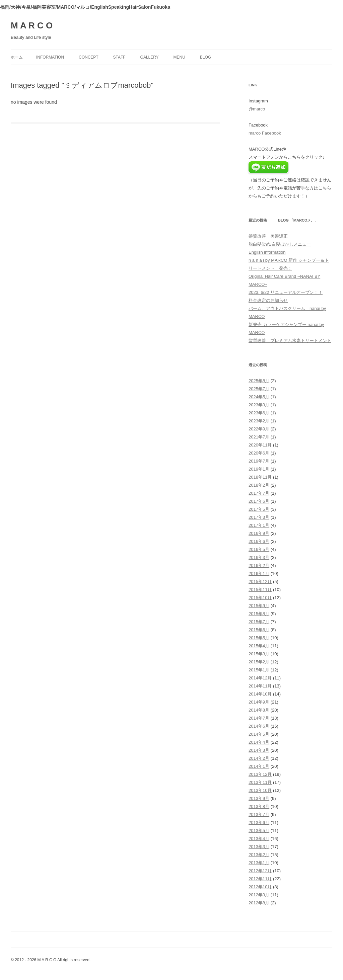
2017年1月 (259, 525)
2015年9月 (259, 606)
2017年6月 (259, 501)
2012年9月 (259, 895)
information (50, 57)
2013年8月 (259, 806)
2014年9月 (259, 702)
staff (119, 57)
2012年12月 (260, 871)
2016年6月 (259, 541)
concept (89, 57)
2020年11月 (260, 445)
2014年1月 (259, 766)
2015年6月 (259, 630)
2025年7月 (259, 389)
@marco (257, 109)
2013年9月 (259, 798)
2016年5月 (259, 549)
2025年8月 (259, 381)
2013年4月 (259, 839)
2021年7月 (259, 437)
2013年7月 (259, 814)
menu (179, 57)
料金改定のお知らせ (268, 300)
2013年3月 (259, 847)
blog (205, 57)
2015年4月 (259, 646)
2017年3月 (259, 517)
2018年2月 (259, 485)
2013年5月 (259, 831)
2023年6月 (259, 413)
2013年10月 (260, 790)
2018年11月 (260, 477)
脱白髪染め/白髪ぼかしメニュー (280, 244)
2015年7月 (259, 622)
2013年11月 (260, 782)
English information (267, 252)
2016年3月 (259, 557)
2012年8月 (259, 903)
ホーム (17, 57)
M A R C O (32, 25)
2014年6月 (259, 726)
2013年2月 (259, 855)
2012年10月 (260, 887)
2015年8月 (259, 614)
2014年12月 (260, 678)
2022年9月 (259, 429)
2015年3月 (259, 654)
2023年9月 (259, 405)
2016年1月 (259, 574)
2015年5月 (259, 638)
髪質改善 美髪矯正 (268, 236)
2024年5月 (259, 397)
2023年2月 (259, 421)
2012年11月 (260, 879)
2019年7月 (259, 461)
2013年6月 (259, 823)
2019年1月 (259, 469)
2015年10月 (260, 598)
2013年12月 (260, 774)
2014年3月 (259, 750)
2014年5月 (259, 734)
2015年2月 (259, 662)
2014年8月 (259, 710)
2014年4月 (259, 742)
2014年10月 (260, 694)
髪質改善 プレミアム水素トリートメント (290, 341)
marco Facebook (265, 133)
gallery (150, 57)
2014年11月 (260, 686)
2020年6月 (259, 453)
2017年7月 (259, 493)
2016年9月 (259, 533)
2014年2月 (259, 758)
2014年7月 (259, 718)
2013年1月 (259, 863)
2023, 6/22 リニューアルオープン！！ (286, 292)
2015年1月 (259, 670)
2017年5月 (259, 509)
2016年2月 (259, 565)
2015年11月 (260, 590)
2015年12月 (260, 582)
